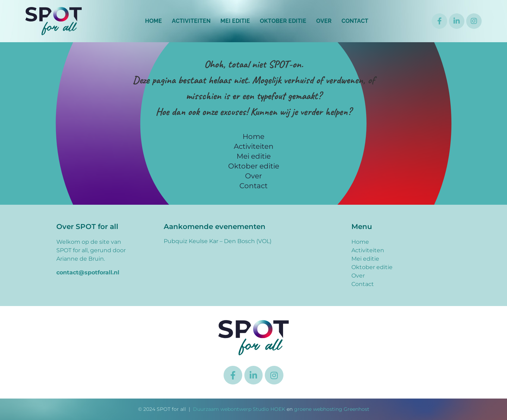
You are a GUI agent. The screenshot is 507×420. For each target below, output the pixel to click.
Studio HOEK (269, 409)
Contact (355, 21)
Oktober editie (283, 21)
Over (324, 21)
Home (154, 21)
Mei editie (235, 21)
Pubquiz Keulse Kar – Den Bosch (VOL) (218, 241)
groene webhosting (318, 409)
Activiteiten (191, 21)
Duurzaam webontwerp (222, 409)
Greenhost (356, 409)
